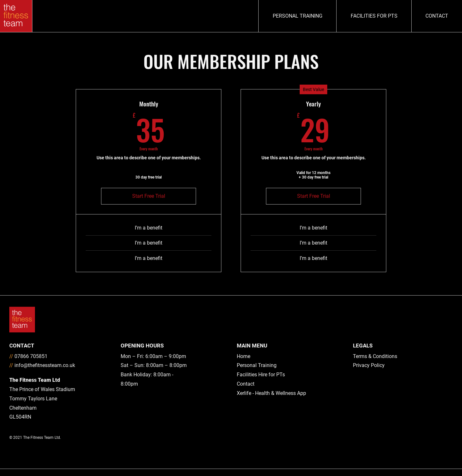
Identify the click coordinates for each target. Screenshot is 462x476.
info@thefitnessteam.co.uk (45, 365)
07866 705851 (31, 356)
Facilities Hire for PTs (261, 375)
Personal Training (257, 365)
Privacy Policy (369, 365)
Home (244, 356)
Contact (246, 384)
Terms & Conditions (375, 356)
